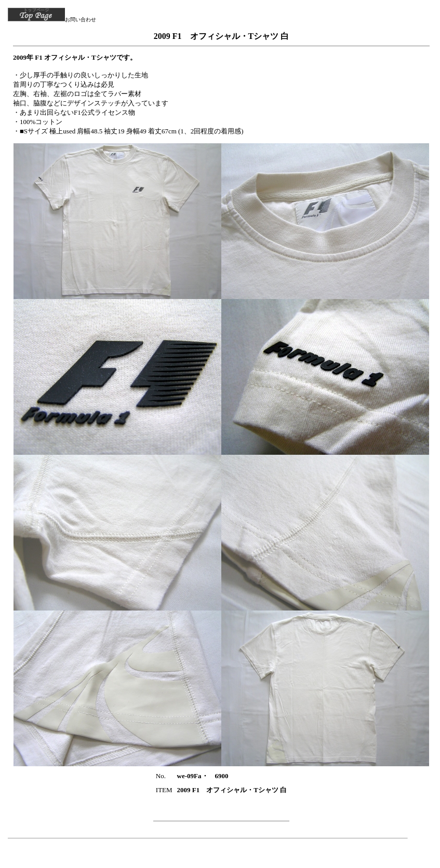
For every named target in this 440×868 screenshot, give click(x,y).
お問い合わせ (81, 19)
